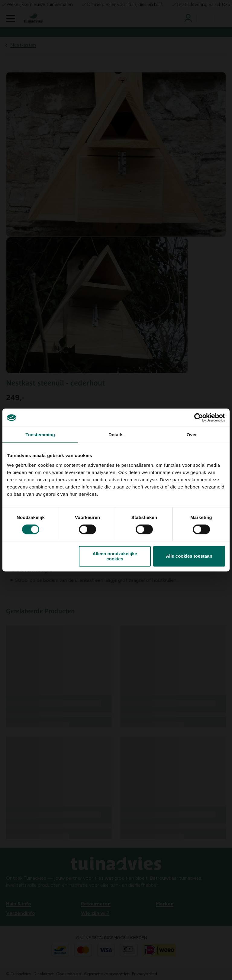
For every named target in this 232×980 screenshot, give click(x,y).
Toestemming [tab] (40, 435)
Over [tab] (192, 435)
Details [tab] (116, 435)
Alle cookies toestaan (189, 556)
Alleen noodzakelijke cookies (115, 556)
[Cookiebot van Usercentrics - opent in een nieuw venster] (199, 417)
